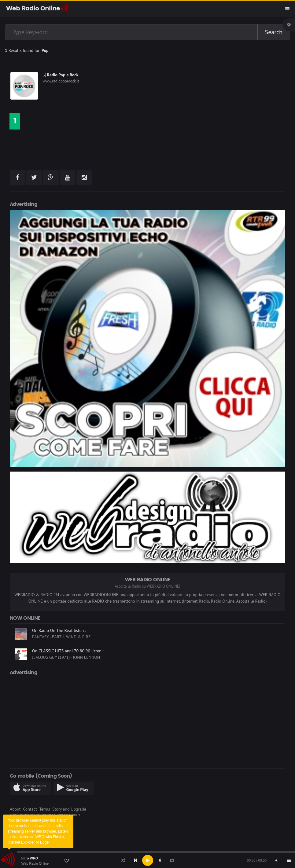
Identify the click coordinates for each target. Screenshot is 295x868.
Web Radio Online (35, 863)
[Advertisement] (147, 721)
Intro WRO (30, 858)
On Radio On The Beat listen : (59, 630)
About (15, 809)
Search (274, 32)
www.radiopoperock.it (61, 81)
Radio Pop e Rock (61, 75)
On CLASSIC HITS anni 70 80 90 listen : (68, 651)
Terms (44, 809)
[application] (147, 860)
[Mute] (277, 860)
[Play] (148, 860)
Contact (30, 809)
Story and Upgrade (69, 809)
